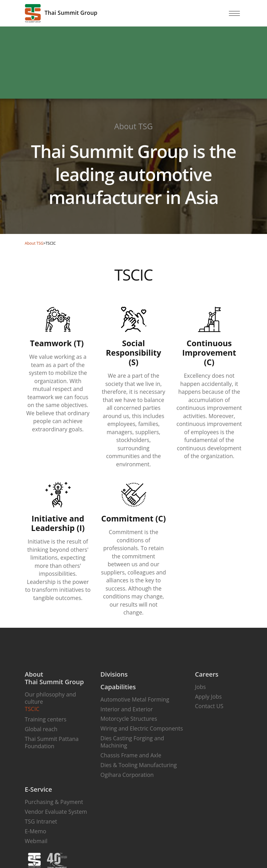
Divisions (114, 674)
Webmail (36, 841)
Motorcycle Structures (129, 719)
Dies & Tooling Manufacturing (139, 765)
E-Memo (36, 831)
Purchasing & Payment (54, 802)
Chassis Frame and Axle (131, 755)
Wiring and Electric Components (142, 728)
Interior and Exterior (127, 709)
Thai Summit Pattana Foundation (52, 742)
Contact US (209, 706)
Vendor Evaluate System (56, 812)
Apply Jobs (209, 696)
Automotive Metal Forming (135, 699)
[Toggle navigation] (235, 13)
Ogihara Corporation (127, 775)
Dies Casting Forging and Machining (132, 742)
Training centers (46, 719)
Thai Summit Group (61, 13)
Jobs (200, 687)
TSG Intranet (41, 821)
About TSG (34, 243)
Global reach (41, 729)
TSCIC (32, 709)
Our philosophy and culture (51, 698)
